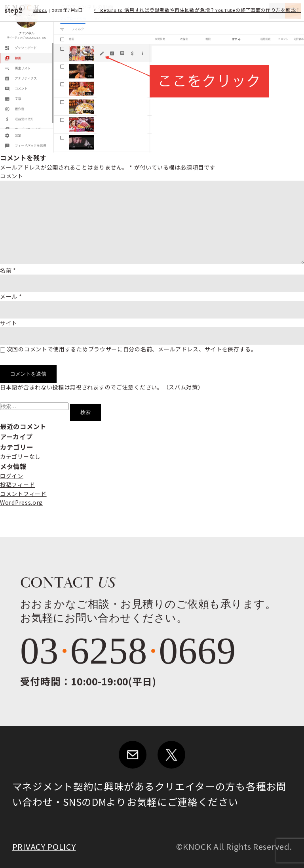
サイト (9, 323)
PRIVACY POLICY (44, 846)
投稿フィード (17, 485)
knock (40, 10)
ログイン (12, 476)
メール (11, 296)
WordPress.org (21, 502)
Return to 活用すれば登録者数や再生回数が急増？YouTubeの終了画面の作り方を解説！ (197, 10)
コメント (12, 176)
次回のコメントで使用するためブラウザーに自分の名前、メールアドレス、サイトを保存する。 (132, 349)
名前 (8, 270)
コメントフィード (23, 494)
